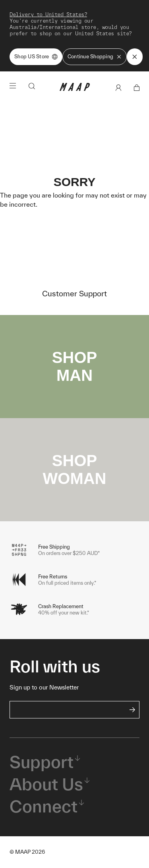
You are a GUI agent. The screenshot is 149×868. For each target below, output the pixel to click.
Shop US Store (36, 57)
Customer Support (74, 294)
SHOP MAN (74, 366)
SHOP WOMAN (75, 470)
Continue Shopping (95, 57)
